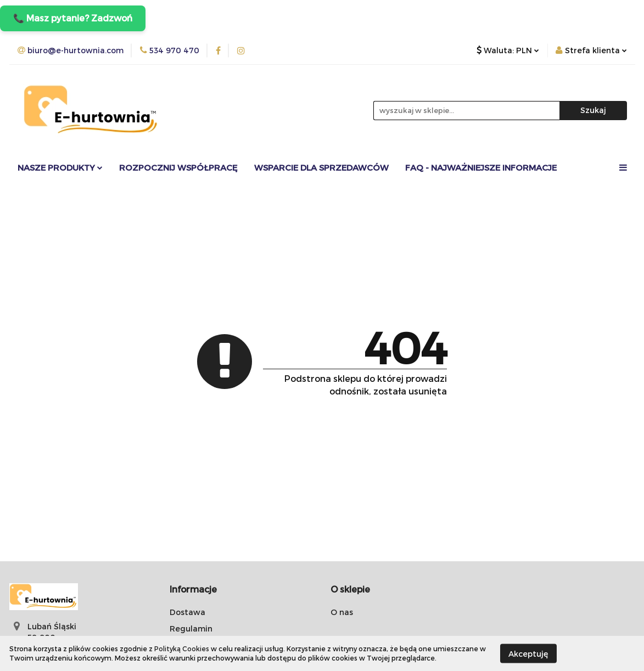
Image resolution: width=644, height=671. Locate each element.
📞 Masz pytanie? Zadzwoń (73, 18)
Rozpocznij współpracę (178, 167)
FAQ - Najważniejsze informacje (481, 167)
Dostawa (187, 612)
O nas (342, 612)
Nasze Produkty (60, 167)
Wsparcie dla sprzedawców (321, 167)
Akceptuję (528, 653)
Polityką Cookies (182, 649)
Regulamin (191, 628)
